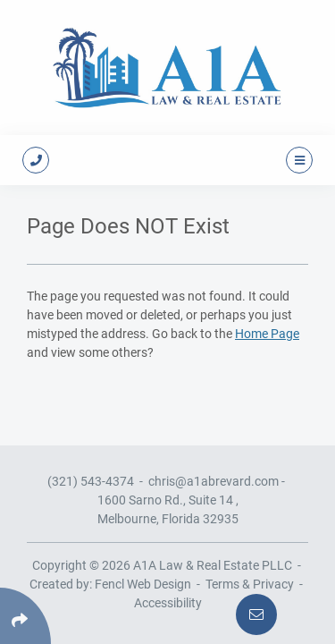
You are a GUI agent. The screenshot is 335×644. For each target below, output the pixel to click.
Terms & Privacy (250, 584)
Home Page (267, 334)
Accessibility (168, 603)
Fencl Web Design (143, 584)
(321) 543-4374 (91, 481)
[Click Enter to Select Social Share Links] (25, 616)
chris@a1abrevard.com (214, 481)
